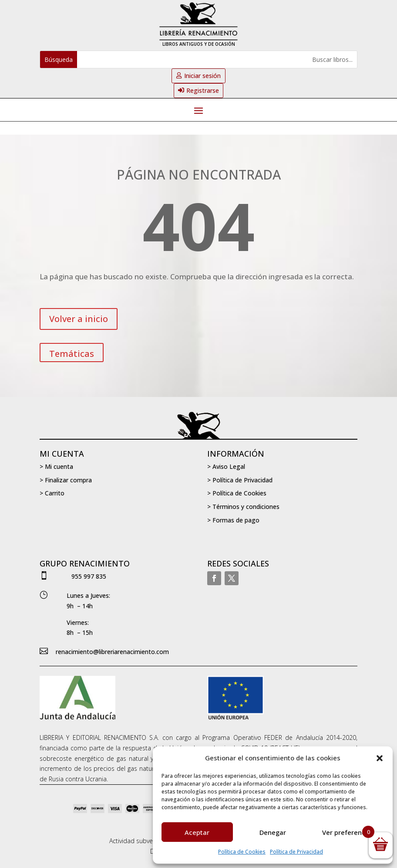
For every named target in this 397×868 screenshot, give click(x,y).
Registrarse (203, 90)
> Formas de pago (233, 520)
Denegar (273, 832)
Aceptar (197, 832)
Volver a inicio (79, 319)
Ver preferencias (348, 832)
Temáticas (72, 354)
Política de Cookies (242, 852)
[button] (380, 758)
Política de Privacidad (296, 852)
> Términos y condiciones (243, 507)
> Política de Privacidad (240, 480)
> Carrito (52, 493)
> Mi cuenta (56, 466)
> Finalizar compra (66, 480)
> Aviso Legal (226, 466)
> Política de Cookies (237, 493)
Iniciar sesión (202, 76)
